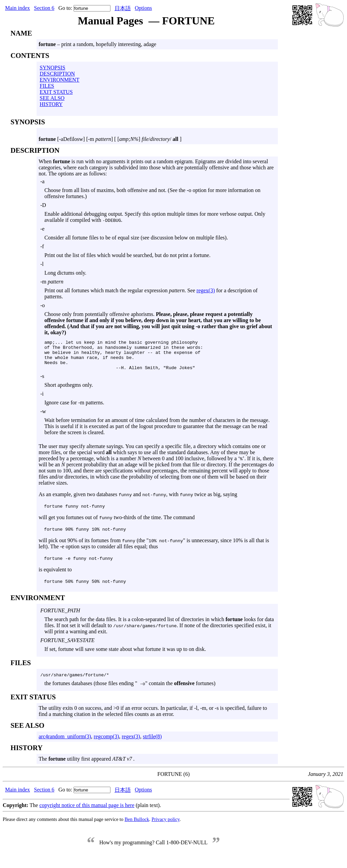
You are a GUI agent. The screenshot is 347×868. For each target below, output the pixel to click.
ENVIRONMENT (59, 80)
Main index (17, 8)
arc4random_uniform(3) (65, 744)
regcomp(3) (107, 744)
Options (144, 8)
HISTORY (51, 104)
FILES (47, 86)
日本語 (123, 8)
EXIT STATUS (56, 92)
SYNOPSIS (53, 68)
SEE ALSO (52, 98)
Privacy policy (166, 826)
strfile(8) (152, 744)
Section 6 (44, 8)
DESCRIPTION (57, 74)
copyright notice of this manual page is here (87, 812)
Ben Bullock (137, 826)
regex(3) (206, 290)
